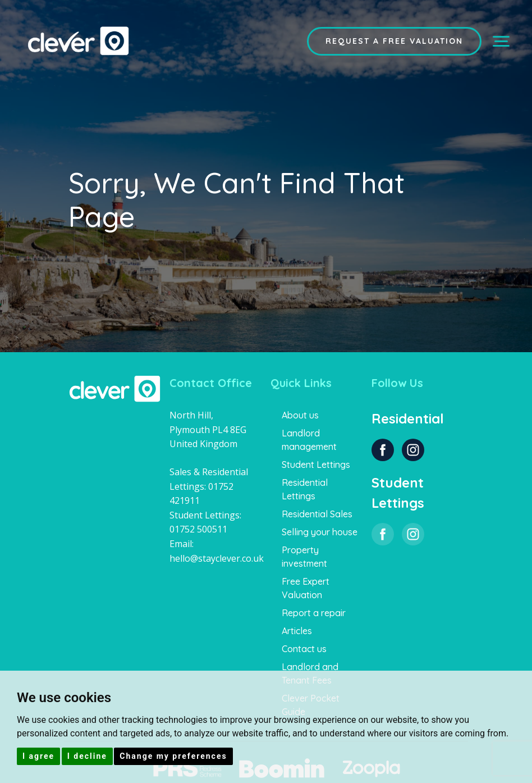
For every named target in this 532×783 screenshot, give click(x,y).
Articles (297, 631)
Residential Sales (317, 514)
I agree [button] (38, 756)
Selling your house (320, 532)
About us (300, 415)
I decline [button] (87, 756)
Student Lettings (316, 465)
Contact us (304, 649)
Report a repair (314, 613)
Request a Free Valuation (394, 41)
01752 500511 (198, 529)
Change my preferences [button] (173, 756)
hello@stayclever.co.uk (217, 558)
